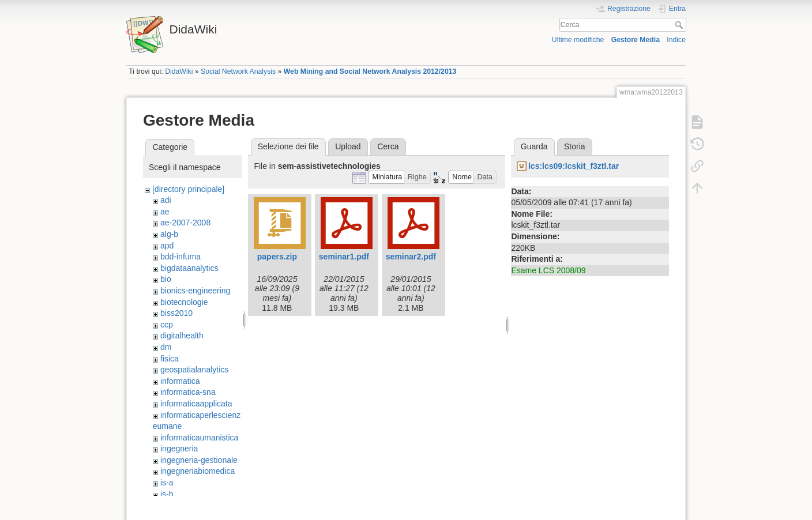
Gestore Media (636, 40)
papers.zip (277, 257)
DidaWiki (179, 71)
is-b (167, 494)
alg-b (169, 234)
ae (165, 212)
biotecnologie (184, 302)
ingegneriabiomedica (198, 471)
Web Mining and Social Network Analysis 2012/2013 (370, 71)
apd (167, 246)
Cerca (680, 25)
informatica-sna (188, 392)
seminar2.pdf (411, 257)
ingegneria (179, 449)
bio (166, 279)
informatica (180, 381)
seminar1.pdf (344, 257)
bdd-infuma (181, 257)
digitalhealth (182, 336)
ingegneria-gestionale (199, 460)
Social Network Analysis (238, 71)
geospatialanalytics (194, 370)
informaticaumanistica (199, 438)
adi (166, 200)
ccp (167, 325)
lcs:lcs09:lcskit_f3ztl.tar (574, 166)
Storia (575, 146)
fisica (170, 359)
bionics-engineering (195, 291)
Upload (348, 146)
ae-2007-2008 (185, 223)
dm (166, 347)
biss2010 (176, 313)
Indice (676, 40)
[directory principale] (188, 189)
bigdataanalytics (189, 268)
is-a (167, 483)
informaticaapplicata (196, 404)
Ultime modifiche (578, 40)
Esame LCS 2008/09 (548, 270)
